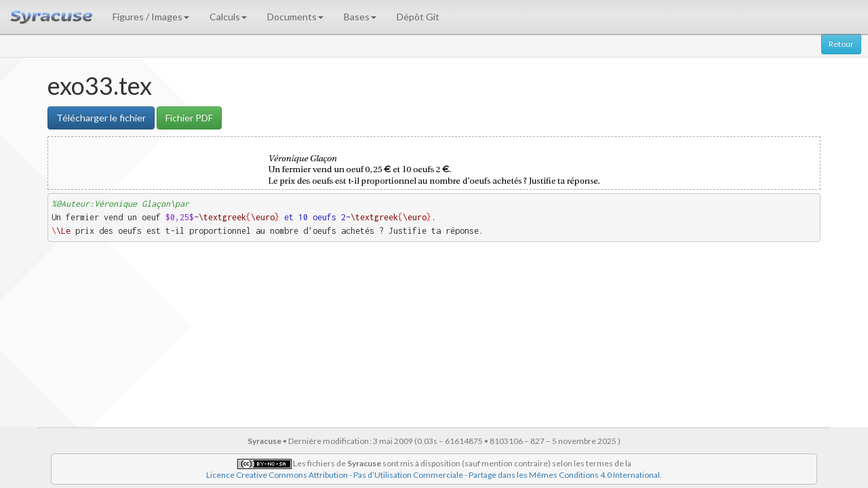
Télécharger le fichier (101, 118)
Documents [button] (295, 17)
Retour (841, 44)
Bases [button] (360, 17)
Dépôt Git (418, 17)
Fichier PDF (189, 118)
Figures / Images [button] (151, 17)
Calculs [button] (228, 17)
